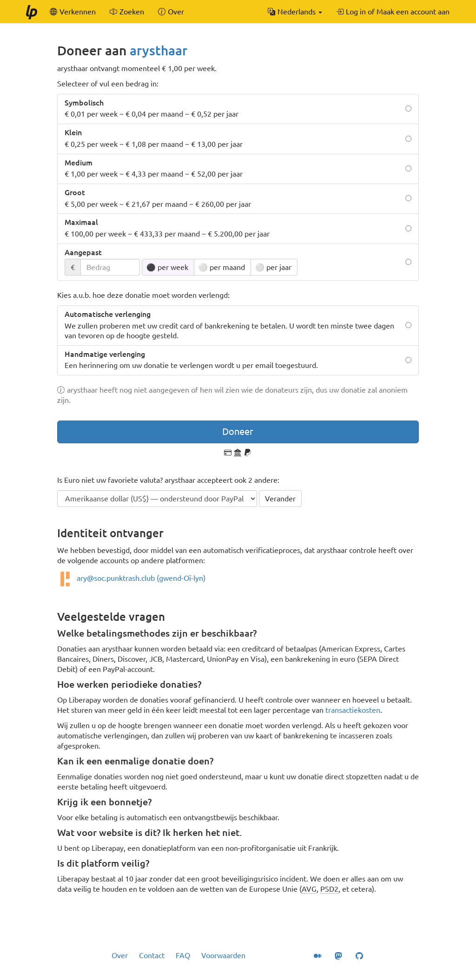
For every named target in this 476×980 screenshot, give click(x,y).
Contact (152, 955)
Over (120, 955)
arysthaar (159, 50)
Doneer (238, 431)
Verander (280, 499)
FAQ (183, 955)
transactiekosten (353, 710)
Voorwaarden (223, 955)
